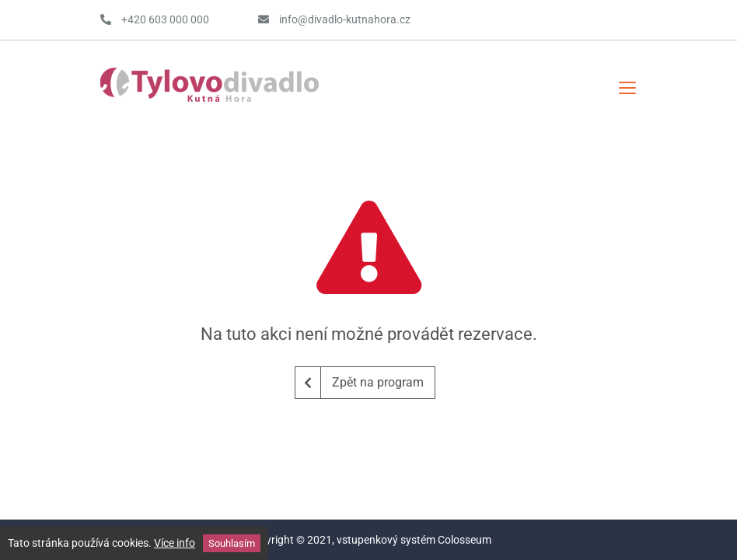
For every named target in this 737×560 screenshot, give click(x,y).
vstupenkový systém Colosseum (414, 540)
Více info (175, 543)
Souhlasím (232, 543)
